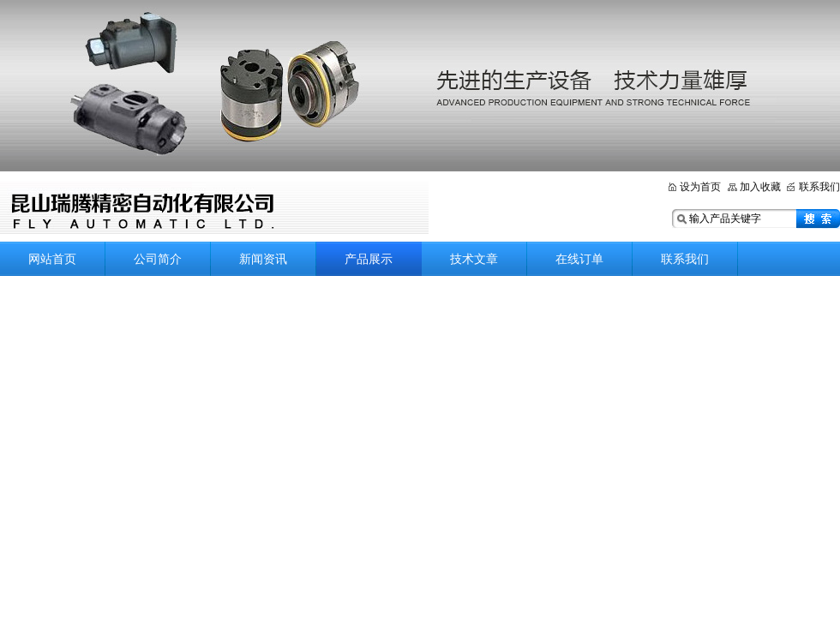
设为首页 (700, 187)
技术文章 (474, 259)
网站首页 (52, 259)
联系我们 (819, 187)
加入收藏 (760, 187)
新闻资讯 (263, 259)
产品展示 (369, 259)
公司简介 (158, 259)
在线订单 (579, 259)
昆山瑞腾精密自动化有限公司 (214, 208)
